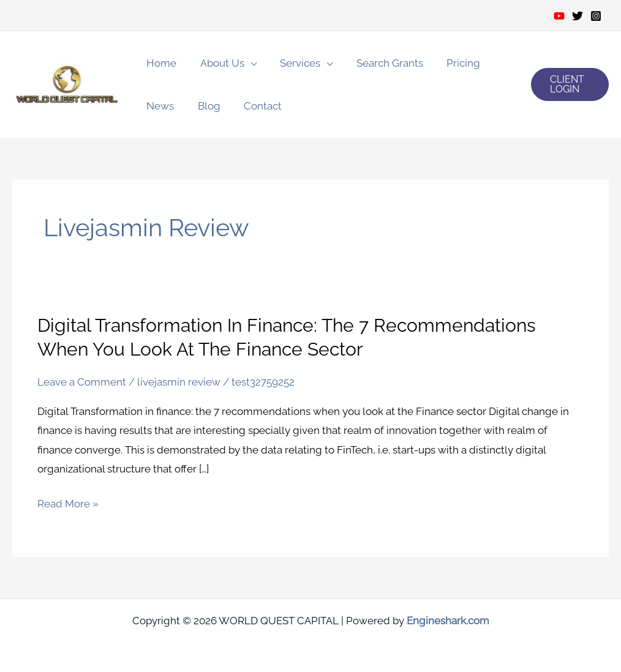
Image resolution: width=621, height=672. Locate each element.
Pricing (451, 63)
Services (293, 63)
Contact (256, 106)
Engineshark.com (448, 620)
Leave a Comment (82, 381)
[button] (569, 84)
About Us (218, 63)
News (159, 106)
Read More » (68, 504)
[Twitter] (578, 16)
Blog (205, 106)
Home (160, 63)
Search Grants (380, 63)
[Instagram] (596, 16)
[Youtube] (559, 16)
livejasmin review (179, 381)
